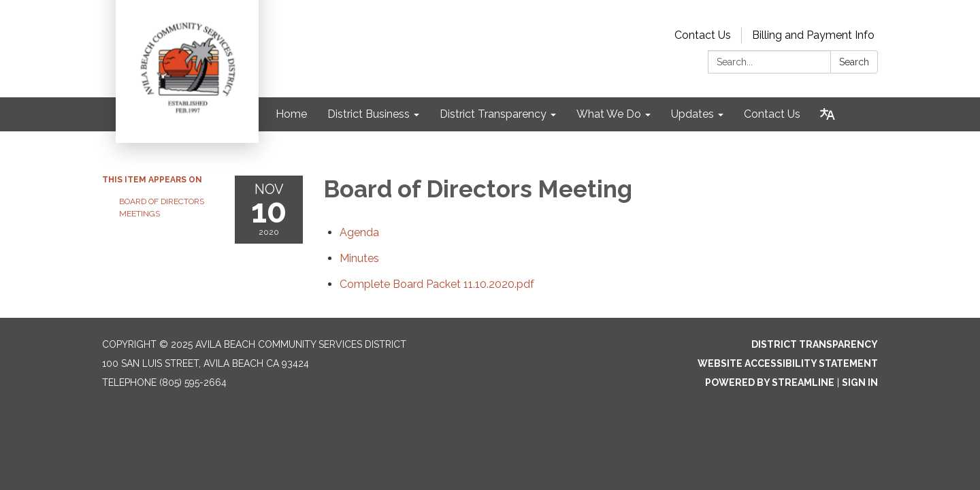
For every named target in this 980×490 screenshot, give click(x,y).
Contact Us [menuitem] (772, 114)
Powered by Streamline (770, 382)
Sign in (860, 382)
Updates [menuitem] (692, 114)
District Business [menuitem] (369, 114)
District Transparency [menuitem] (493, 114)
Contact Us (703, 35)
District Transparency (815, 344)
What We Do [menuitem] (609, 114)
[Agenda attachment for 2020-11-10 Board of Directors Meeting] (359, 232)
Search (854, 62)
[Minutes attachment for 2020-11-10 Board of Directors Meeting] (359, 258)
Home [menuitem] (291, 114)
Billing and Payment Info (813, 35)
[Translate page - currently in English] (828, 114)
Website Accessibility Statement (788, 363)
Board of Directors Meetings (162, 208)
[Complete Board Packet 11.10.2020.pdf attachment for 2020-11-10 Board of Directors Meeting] (437, 284)
